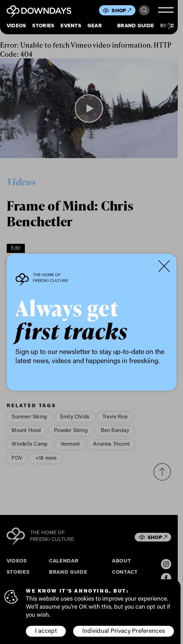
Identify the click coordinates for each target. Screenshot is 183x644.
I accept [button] (46, 631)
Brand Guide (136, 26)
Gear (95, 26)
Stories (43, 26)
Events (71, 26)
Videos (16, 26)
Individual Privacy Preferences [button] (124, 631)
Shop (121, 10)
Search (144, 10)
